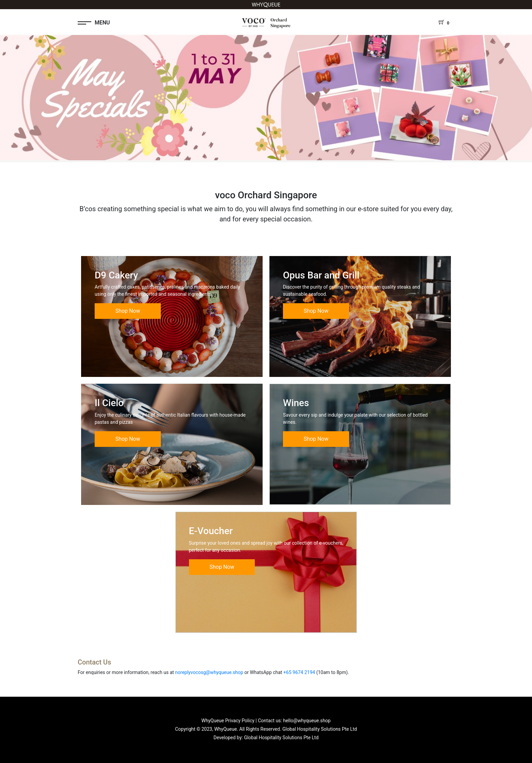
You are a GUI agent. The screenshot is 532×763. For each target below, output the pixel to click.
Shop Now (128, 311)
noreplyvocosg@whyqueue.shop (209, 672)
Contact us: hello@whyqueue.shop (294, 721)
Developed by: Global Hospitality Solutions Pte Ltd (266, 738)
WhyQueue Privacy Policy (228, 721)
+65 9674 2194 (299, 672)
